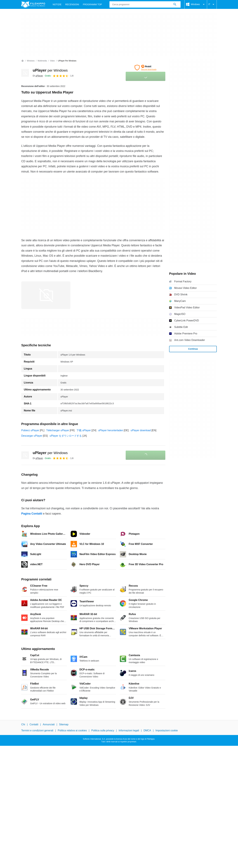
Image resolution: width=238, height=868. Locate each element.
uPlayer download (141, 430)
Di (38, 76)
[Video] (52, 61)
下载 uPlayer (84, 430)
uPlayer (50, 70)
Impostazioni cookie (167, 730)
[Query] (145, 4)
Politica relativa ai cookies (72, 730)
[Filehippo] (33, 4)
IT (212, 4)
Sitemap (64, 724)
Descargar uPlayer (32, 436)
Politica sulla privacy (103, 730)
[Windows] (31, 61)
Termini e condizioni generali (37, 730)
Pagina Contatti (32, 514)
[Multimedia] (42, 61)
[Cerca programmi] (175, 4)
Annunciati (49, 724)
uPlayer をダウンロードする (66, 436)
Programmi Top (92, 4)
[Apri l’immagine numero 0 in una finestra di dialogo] (46, 295)
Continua (193, 349)
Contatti (34, 724)
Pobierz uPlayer (30, 430)
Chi (23, 724)
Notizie (57, 4)
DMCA (147, 730)
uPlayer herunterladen (111, 430)
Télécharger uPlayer (58, 430)
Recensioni (72, 4)
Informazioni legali (129, 730)
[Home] (23, 61)
